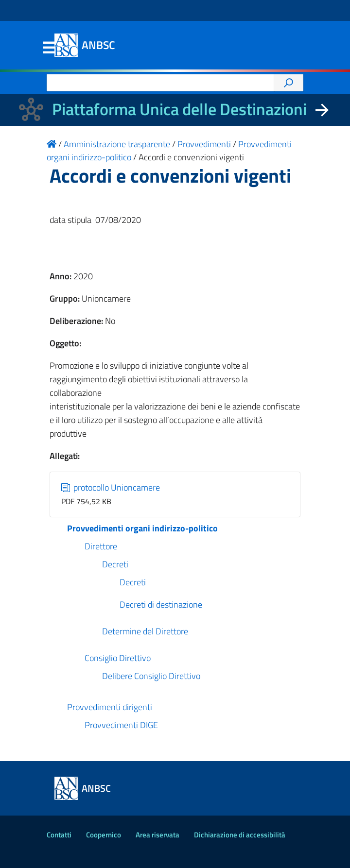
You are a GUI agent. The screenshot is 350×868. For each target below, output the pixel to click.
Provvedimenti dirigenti (110, 707)
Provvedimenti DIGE (121, 725)
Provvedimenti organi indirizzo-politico (142, 528)
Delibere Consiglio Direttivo (151, 676)
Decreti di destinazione (161, 604)
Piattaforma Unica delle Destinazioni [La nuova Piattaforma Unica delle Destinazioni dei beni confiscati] (179, 109)
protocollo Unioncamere (111, 487)
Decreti (115, 564)
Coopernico (104, 835)
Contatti (59, 835)
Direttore (101, 546)
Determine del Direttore (145, 631)
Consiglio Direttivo (118, 658)
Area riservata (157, 835)
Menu (49, 48)
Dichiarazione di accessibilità (240, 835)
